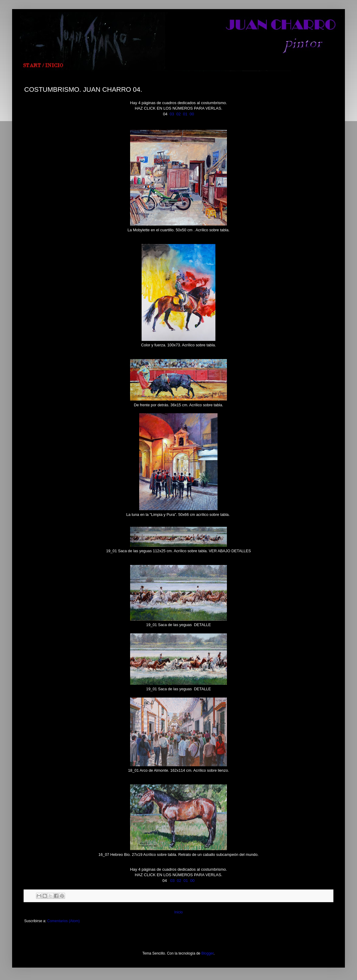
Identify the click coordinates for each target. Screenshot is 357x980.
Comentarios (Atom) (63, 921)
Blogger (207, 953)
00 (192, 114)
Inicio (178, 912)
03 (172, 114)
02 (179, 114)
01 (185, 114)
